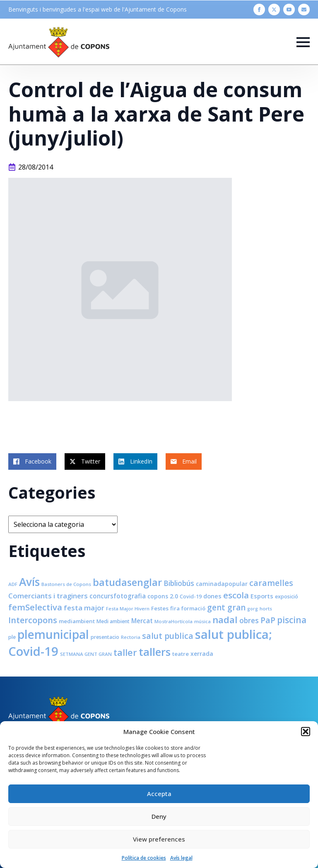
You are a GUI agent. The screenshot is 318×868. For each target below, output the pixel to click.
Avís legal (181, 858)
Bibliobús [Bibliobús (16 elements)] (179, 583)
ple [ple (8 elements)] (12, 637)
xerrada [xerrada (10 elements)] (202, 654)
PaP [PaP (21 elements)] (268, 620)
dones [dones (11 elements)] (212, 596)
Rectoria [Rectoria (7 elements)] (131, 637)
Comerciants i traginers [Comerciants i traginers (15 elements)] (48, 596)
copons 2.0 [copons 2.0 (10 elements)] (163, 596)
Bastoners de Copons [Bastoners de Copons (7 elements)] (66, 584)
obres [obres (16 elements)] (249, 620)
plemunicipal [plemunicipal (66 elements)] (53, 634)
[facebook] (259, 10)
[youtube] (289, 10)
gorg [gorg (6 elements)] (253, 609)
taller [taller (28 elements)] (125, 652)
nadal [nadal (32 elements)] (225, 620)
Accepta (159, 794)
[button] (306, 732)
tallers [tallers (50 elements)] (155, 652)
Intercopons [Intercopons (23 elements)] (33, 620)
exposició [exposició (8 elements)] (287, 597)
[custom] (304, 10)
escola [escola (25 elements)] (236, 595)
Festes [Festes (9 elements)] (160, 608)
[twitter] (274, 10)
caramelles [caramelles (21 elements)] (271, 583)
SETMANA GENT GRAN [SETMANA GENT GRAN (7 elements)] (86, 654)
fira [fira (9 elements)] (175, 608)
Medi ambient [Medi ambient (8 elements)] (113, 621)
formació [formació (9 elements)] (193, 608)
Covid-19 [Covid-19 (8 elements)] (191, 597)
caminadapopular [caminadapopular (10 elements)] (222, 584)
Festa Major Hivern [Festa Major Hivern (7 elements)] (128, 609)
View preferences (159, 839)
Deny (159, 816)
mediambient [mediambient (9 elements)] (77, 621)
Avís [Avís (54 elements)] (29, 582)
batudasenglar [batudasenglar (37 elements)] (127, 582)
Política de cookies (144, 858)
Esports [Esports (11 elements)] (262, 596)
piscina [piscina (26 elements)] (292, 620)
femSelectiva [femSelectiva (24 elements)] (35, 607)
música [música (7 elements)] (202, 621)
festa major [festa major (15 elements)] (84, 608)
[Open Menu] (303, 42)
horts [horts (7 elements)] (266, 609)
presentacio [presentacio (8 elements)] (105, 637)
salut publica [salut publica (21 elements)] (168, 636)
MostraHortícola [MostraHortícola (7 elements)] (173, 621)
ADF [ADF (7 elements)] (13, 584)
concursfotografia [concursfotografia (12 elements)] (118, 596)
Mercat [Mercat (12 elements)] (142, 621)
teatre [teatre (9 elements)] (181, 654)
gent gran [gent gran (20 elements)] (226, 607)
